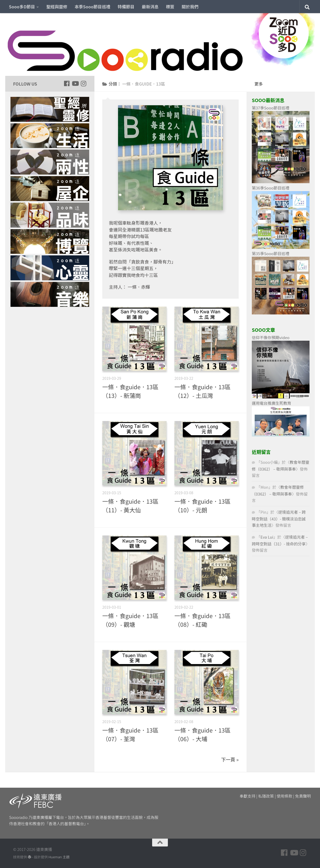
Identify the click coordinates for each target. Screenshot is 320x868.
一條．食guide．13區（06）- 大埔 (202, 734)
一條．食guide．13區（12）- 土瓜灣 (202, 391)
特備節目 (126, 7)
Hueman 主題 (59, 857)
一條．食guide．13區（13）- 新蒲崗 (130, 391)
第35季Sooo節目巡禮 (271, 253)
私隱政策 (266, 796)
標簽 (170, 7)
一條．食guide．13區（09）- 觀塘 (130, 620)
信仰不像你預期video (271, 337)
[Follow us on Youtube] (75, 83)
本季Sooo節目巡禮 (92, 7)
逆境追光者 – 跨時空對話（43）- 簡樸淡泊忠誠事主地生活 (279, 519)
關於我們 (190, 7)
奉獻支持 (248, 796)
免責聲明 (303, 796)
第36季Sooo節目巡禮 (271, 188)
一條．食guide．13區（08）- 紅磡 (202, 620)
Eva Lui (267, 537)
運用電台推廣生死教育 (271, 403)
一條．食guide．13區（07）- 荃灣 (130, 734)
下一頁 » (230, 759)
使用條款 (285, 796)
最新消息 (150, 7)
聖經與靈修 (57, 7)
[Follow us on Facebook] (67, 83)
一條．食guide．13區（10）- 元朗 (202, 505)
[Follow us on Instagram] (83, 83)
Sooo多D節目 (22, 7)
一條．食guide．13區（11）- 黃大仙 (130, 505)
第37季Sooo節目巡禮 (271, 108)
